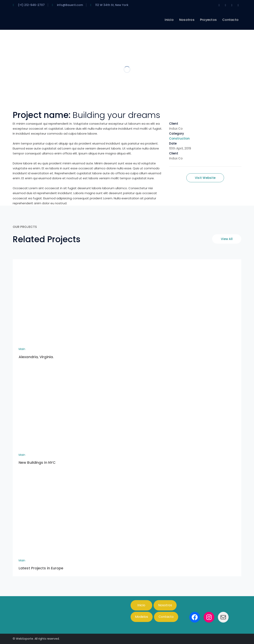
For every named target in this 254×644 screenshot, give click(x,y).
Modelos (141, 617)
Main (22, 349)
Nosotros (165, 605)
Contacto (166, 617)
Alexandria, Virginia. (36, 357)
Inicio (141, 605)
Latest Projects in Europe (41, 568)
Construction (179, 138)
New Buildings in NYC (37, 462)
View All (227, 239)
